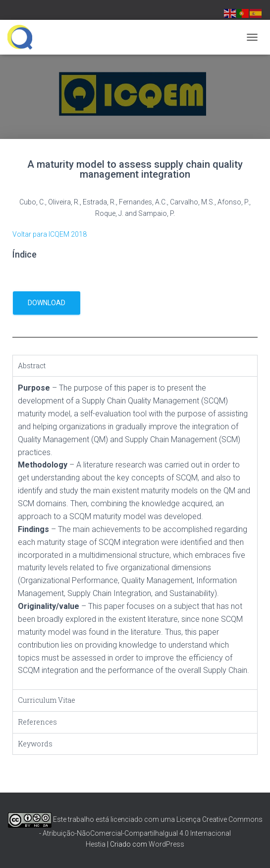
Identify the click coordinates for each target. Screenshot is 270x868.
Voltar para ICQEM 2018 (50, 234)
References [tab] (37, 722)
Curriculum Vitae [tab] (47, 700)
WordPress (166, 844)
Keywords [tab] (35, 744)
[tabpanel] (135, 533)
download (47, 303)
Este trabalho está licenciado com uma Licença (104, 819)
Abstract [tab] (32, 366)
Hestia (96, 844)
